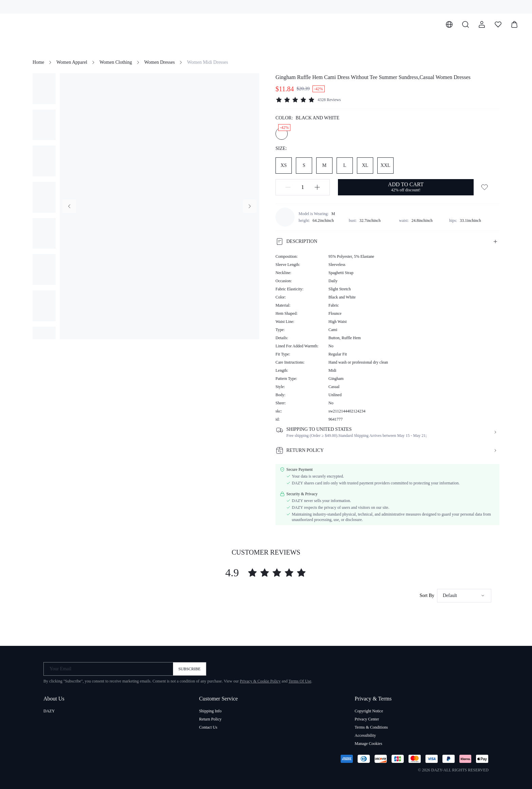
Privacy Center (367, 719)
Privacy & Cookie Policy (260, 681)
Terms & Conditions (371, 727)
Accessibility (365, 735)
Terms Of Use (300, 681)
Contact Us (208, 727)
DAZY (49, 711)
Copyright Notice (369, 711)
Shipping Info (210, 711)
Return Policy (210, 719)
